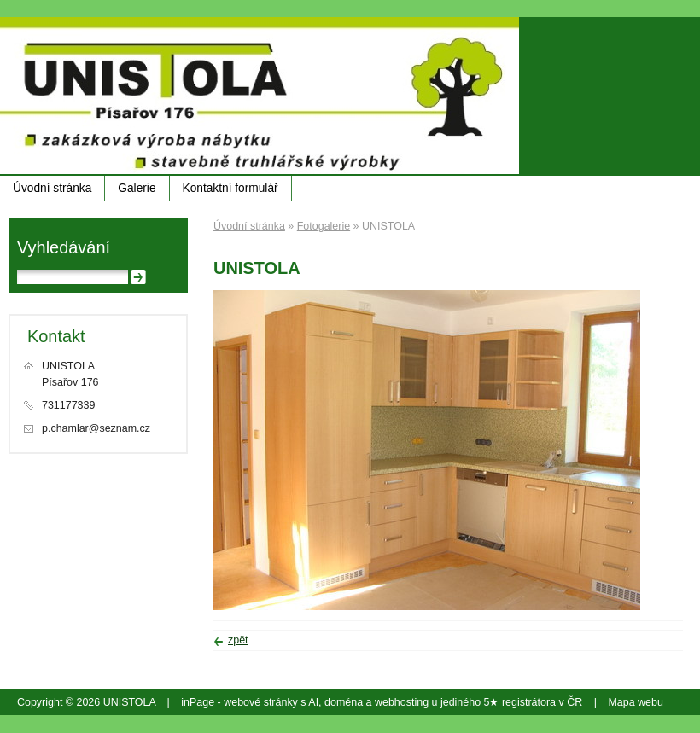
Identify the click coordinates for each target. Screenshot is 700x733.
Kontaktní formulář (230, 188)
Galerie (137, 188)
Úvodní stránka (52, 188)
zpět (238, 640)
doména (344, 702)
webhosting (402, 702)
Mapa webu (635, 702)
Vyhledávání (64, 247)
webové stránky (261, 702)
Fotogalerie (324, 226)
